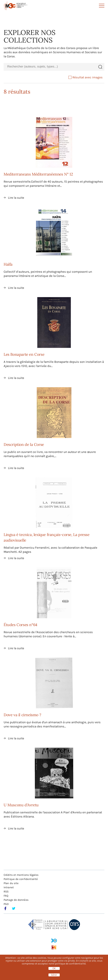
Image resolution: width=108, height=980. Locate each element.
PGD (6, 904)
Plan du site (11, 883)
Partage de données (16, 900)
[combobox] (50, 67)
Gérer (54, 975)
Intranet (9, 887)
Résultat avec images (85, 77)
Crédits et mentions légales (21, 875)
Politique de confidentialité (21, 879)
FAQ (6, 896)
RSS (6, 892)
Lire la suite (16, 198)
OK (54, 968)
